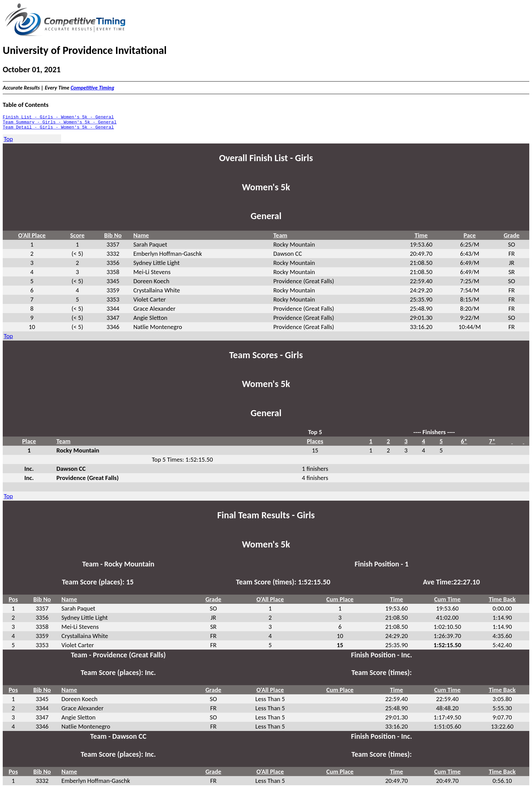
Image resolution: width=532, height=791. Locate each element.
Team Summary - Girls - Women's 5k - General (60, 124)
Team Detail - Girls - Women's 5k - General (58, 130)
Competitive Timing (92, 88)
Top (8, 142)
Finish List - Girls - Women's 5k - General (58, 118)
